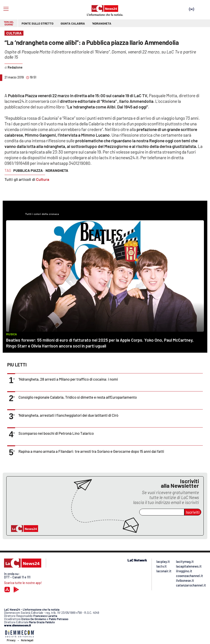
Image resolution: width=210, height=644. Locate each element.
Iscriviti (193, 512)
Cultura (43, 179)
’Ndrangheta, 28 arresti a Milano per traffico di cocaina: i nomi (68, 379)
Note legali (27, 640)
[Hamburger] (6, 9)
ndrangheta (57, 170)
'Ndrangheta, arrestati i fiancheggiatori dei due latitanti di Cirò (68, 415)
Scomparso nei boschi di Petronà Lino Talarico (56, 433)
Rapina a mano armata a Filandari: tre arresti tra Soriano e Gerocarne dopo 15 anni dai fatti (91, 451)
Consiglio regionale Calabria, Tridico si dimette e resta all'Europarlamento (78, 397)
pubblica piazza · (29, 170)
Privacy (11, 640)
